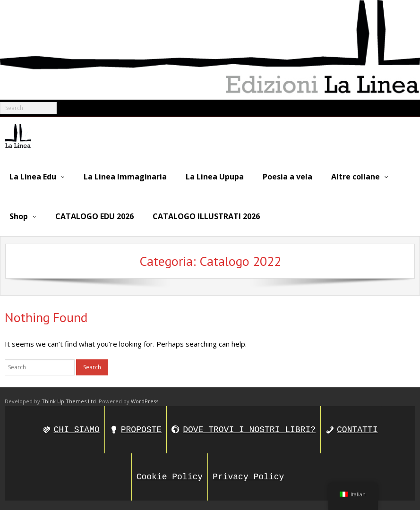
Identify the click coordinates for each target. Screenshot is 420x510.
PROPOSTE (141, 430)
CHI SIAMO (77, 430)
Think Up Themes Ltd (69, 401)
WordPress (145, 401)
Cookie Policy (170, 477)
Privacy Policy (248, 477)
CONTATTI (357, 430)
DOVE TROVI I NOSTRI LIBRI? (249, 430)
